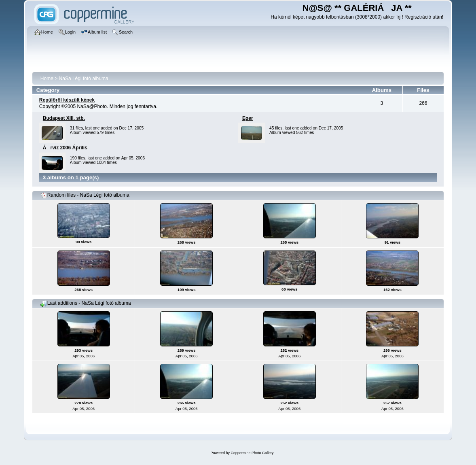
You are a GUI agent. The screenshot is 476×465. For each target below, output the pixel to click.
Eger (248, 118)
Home (47, 79)
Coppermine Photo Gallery (252, 453)
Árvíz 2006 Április (65, 148)
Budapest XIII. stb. (64, 118)
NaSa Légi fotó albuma (84, 79)
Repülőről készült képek (67, 100)
